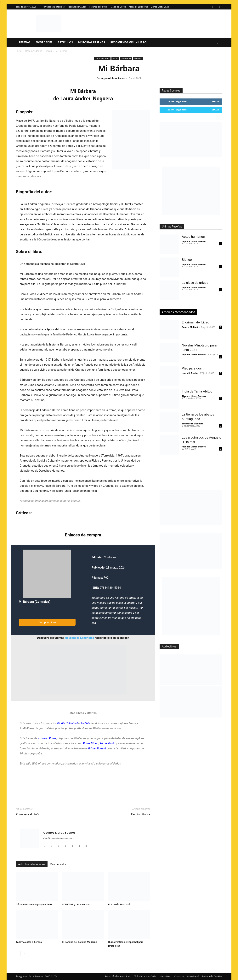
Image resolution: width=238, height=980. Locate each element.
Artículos (65, 42)
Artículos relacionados (32, 864)
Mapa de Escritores (138, 7)
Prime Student (97, 748)
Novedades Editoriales (54, 7)
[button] (218, 43)
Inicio (19, 51)
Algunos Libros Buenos (113, 78)
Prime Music (107, 743)
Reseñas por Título (98, 7)
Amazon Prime (47, 738)
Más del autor (58, 864)
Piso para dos (192, 368)
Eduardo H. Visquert (192, 424)
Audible (85, 723)
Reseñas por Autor (77, 7)
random (138, 58)
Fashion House (141, 814)
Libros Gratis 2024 (160, 7)
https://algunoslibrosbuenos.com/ (58, 838)
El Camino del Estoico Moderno (79, 942)
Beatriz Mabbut (190, 327)
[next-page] (24, 954)
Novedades (44, 42)
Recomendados (34, 51)
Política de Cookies (212, 976)
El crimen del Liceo (195, 322)
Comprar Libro (47, 622)
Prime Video (91, 743)
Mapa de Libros (118, 7)
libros (49, 51)
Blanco (187, 260)
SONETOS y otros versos (76, 904)
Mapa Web (165, 976)
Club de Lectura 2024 (145, 976)
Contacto (179, 976)
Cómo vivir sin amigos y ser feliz (34, 904)
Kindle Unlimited (67, 723)
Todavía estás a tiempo (29, 942)
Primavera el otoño (28, 814)
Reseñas (24, 42)
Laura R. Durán (190, 373)
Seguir (216, 101)
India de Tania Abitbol (198, 391)
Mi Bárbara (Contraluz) (34, 602)
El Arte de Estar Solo (120, 904)
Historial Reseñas (92, 42)
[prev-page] (18, 954)
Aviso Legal (193, 976)
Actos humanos (193, 237)
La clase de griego (195, 283)
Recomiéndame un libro (129, 42)
